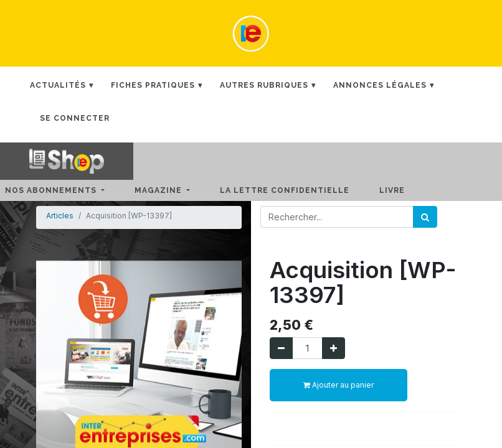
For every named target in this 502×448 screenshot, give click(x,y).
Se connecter (75, 118)
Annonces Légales (380, 85)
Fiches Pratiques (153, 85)
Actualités (58, 85)
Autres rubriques (264, 85)
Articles (60, 216)
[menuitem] (295, 190)
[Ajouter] (334, 348)
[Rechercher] (425, 217)
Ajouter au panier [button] (339, 385)
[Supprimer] (281, 348)
